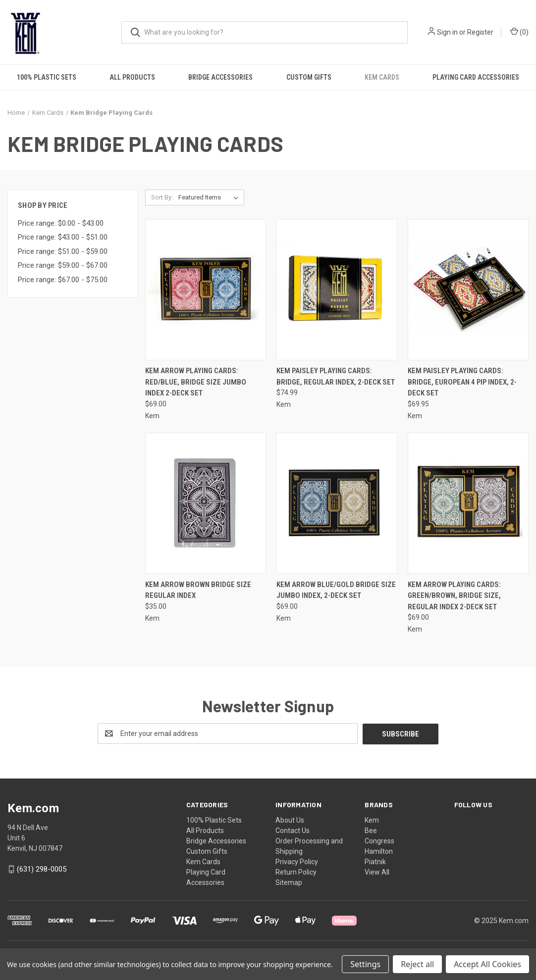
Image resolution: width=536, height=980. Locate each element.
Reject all (417, 964)
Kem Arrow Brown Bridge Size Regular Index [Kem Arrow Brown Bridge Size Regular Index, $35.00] (198, 590)
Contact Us (293, 830)
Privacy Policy (297, 861)
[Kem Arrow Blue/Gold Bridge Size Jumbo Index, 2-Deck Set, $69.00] (337, 503)
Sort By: (162, 197)
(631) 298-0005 (42, 869)
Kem (372, 820)
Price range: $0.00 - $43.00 (61, 223)
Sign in (447, 32)
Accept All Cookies (487, 964)
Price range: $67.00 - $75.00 (63, 280)
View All (377, 872)
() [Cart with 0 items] (519, 32)
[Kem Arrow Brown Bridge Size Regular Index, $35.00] (206, 503)
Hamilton (379, 851)
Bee (371, 830)
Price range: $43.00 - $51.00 (63, 237)
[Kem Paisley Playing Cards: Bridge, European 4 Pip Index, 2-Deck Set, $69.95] (468, 290)
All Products (132, 77)
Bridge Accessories (220, 77)
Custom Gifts (309, 77)
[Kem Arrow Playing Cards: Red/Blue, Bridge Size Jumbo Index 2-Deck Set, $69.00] (206, 290)
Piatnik (375, 861)
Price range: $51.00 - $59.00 (63, 251)
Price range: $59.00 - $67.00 (63, 265)
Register (480, 32)
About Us (290, 820)
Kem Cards (382, 77)
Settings (365, 964)
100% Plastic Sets (47, 77)
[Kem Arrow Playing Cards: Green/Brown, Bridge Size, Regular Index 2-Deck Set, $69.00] (468, 503)
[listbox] (210, 197)
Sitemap (289, 882)
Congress (379, 840)
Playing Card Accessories (476, 77)
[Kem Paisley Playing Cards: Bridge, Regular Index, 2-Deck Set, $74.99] (337, 290)
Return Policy (296, 872)
